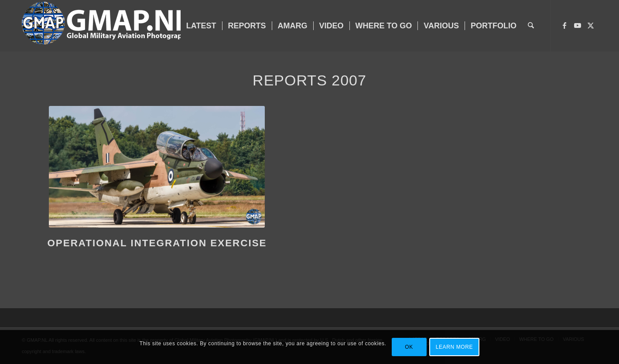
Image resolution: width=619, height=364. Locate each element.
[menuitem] (201, 26)
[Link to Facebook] (564, 25)
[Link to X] (591, 25)
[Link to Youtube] (578, 25)
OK (409, 347)
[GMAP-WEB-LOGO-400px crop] (106, 26)
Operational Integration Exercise (157, 243)
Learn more (454, 347)
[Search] (531, 26)
